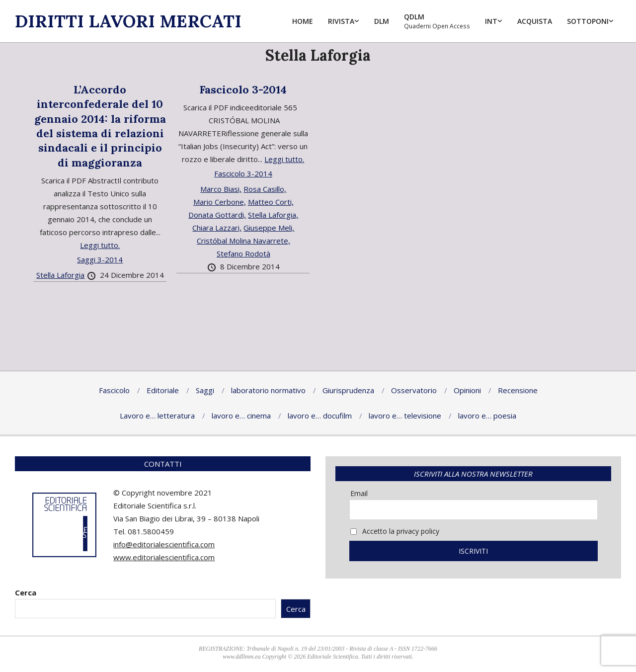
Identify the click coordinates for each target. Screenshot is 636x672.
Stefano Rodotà (243, 253)
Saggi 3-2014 (100, 259)
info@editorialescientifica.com (164, 544)
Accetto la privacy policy (395, 531)
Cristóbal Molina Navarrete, (243, 241)
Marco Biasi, (221, 189)
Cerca (26, 592)
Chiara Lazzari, (217, 228)
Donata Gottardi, (217, 215)
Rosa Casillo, (265, 189)
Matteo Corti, (271, 202)
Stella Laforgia (60, 275)
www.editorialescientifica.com (164, 557)
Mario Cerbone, (220, 202)
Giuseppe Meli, (269, 228)
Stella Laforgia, (273, 215)
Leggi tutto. (100, 245)
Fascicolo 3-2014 (243, 89)
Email (359, 493)
